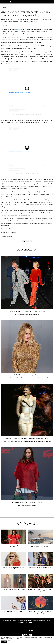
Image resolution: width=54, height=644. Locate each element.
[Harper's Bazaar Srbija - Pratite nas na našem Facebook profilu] (22, 630)
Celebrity (4, 8)
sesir (28, 241)
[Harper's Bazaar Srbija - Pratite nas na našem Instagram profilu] (29, 630)
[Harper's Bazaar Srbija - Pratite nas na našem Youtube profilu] (32, 630)
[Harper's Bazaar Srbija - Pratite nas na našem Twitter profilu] (25, 630)
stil (31, 241)
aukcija (24, 241)
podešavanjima (19, 639)
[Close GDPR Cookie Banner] (9, 642)
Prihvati (4, 642)
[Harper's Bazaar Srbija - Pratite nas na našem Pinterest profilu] (27, 630)
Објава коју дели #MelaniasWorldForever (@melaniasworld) (27, 114)
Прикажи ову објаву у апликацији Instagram (20, 93)
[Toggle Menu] (3, 2)
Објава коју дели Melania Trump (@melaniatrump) (27, 174)
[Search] (52, 2)
